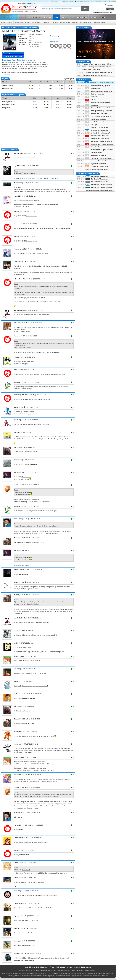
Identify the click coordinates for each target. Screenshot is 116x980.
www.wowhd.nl (32, 216)
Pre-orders (82, 17)
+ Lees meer (6, 75)
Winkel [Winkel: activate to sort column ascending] (5, 82)
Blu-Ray (94, 17)
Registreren (96, 12)
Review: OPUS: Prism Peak (91, 70)
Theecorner (92, 97)
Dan (15, 447)
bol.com (31, 724)
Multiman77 (17, 382)
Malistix (16, 538)
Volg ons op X (55, 1)
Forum (27, 23)
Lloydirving (17, 420)
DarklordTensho (19, 570)
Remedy (16, 941)
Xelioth (16, 863)
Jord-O (16, 370)
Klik (15, 886)
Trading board (60, 967)
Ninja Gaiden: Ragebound (96, 130)
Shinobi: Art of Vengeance (97, 127)
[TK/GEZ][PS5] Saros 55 (96, 155)
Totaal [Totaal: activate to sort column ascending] (70, 82)
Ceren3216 (17, 196)
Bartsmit (22, 736)
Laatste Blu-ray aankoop (96, 122)
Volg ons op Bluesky (68, 1)
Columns (55, 23)
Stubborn (17, 891)
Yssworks (17, 224)
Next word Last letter (95, 94)
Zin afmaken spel (94, 153)
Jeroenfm (17, 669)
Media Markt (25, 855)
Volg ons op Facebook (83, 1)
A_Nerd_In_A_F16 (20, 279)
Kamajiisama (18, 903)
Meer (103, 17)
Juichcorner (92, 105)
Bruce (16, 631)
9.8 (35, 108)
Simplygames (27, 477)
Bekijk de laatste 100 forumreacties (97, 169)
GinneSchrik (18, 519)
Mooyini (16, 472)
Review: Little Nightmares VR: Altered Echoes (97, 67)
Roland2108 (17, 775)
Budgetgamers (65, 23)
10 (35, 102)
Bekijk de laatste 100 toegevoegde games (100, 190)
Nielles (16, 850)
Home (3, 23)
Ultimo (16, 357)
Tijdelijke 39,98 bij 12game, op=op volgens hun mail (31, 686)
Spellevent (17, 744)
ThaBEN (16, 323)
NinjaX (16, 954)
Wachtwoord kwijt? (104, 12)
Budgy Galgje (92, 88)
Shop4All (42, 266)
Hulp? (111, 12)
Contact (75, 23)
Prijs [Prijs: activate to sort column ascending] (49, 82)
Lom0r (16, 681)
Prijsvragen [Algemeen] (96, 164)
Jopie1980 (17, 166)
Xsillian (16, 878)
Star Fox (91, 100)
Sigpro (16, 916)
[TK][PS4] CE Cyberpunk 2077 (98, 114)
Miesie (16, 582)
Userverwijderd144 (20, 395)
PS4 (57, 17)
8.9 (31, 86)
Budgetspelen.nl (90, 970)
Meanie (16, 656)
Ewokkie (16, 485)
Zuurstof (16, 211)
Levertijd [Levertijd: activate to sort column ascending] (39, 82)
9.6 (35, 105)
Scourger (17, 432)
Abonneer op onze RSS (100, 1)
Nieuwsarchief (34, 967)
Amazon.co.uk (32, 673)
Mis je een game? (86, 23)
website (56, 353)
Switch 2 (48, 17)
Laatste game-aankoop (95, 119)
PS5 (22, 17)
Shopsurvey (19, 23)
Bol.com (20, 830)
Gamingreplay (24, 574)
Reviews (47, 23)
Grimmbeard (18, 460)
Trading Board (37, 23)
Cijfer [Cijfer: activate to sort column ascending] (30, 82)
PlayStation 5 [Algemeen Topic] (98, 158)
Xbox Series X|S (34, 17)
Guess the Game (93, 147)
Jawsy (16, 407)
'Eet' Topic (91, 125)
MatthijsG (17, 732)
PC (73, 17)
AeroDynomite (18, 838)
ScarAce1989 (18, 825)
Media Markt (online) (29, 698)
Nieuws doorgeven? (101, 23)
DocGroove (17, 694)
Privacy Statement (64, 970)
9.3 (31, 89)
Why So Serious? (19, 153)
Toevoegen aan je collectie (13, 56)
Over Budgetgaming (43, 970)
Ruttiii (16, 643)
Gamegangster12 (19, 249)
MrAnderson (18, 183)
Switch (65, 17)
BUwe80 (16, 262)
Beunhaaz (17, 928)
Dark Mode (113, 1)
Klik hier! (34, 464)
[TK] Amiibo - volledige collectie (98, 141)
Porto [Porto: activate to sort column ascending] (59, 82)
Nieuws (10, 23)
